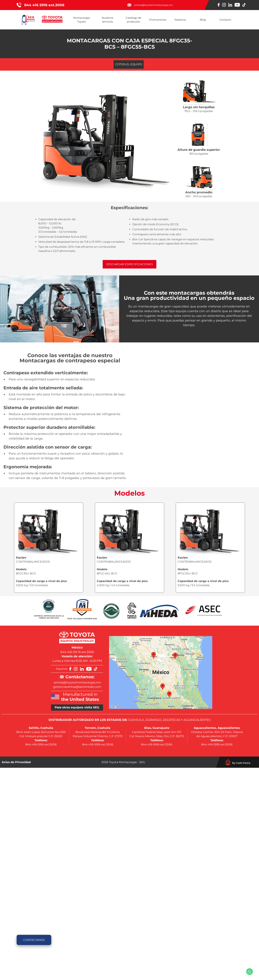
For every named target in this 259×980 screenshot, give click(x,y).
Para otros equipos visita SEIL (77, 707)
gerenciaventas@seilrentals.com (77, 687)
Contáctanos (34, 940)
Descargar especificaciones (129, 264)
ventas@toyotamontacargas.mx (77, 682)
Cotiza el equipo (129, 64)
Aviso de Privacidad (16, 762)
